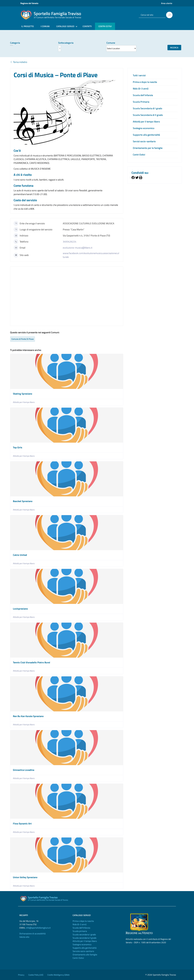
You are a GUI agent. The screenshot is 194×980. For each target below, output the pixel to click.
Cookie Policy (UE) (36, 975)
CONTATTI (87, 26)
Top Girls (18, 447)
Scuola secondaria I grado (84, 934)
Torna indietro (19, 62)
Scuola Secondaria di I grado (148, 108)
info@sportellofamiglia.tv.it (38, 928)
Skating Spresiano (23, 394)
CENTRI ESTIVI (105, 26)
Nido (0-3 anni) (141, 89)
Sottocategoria (66, 43)
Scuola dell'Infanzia (81, 928)
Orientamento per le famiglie (148, 148)
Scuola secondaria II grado (84, 938)
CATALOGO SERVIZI (65, 26)
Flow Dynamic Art (22, 824)
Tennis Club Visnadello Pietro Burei (32, 662)
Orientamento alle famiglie (85, 955)
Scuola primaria (80, 931)
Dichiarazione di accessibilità (32, 934)
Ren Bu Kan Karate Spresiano (28, 716)
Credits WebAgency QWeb (58, 975)
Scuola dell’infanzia (143, 95)
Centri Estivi (139, 155)
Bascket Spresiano (23, 501)
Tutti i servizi (139, 75)
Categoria (15, 43)
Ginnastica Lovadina (24, 770)
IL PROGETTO (28, 26)
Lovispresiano (20, 609)
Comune (111, 43)
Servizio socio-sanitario (83, 951)
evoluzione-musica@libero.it (78, 248)
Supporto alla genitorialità (146, 135)
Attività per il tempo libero (24, 402)
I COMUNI (45, 26)
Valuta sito (24, 937)
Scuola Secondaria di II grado (148, 115)
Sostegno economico (144, 128)
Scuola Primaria (141, 102)
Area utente (167, 3)
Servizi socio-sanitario (144, 141)
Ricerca (174, 48)
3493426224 (70, 242)
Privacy (21, 975)
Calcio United (20, 555)
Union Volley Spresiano (25, 877)
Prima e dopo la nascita (145, 82)
